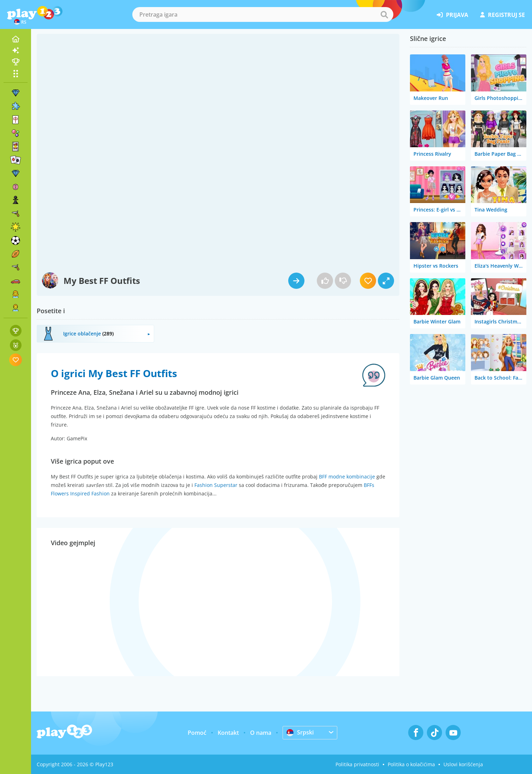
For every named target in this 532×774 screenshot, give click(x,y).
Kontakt (228, 733)
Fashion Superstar (216, 485)
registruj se (503, 15)
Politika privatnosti (357, 764)
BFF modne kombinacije (347, 477)
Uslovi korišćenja (463, 764)
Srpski (300, 732)
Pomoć (197, 733)
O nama (261, 733)
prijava (452, 15)
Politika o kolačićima (411, 764)
